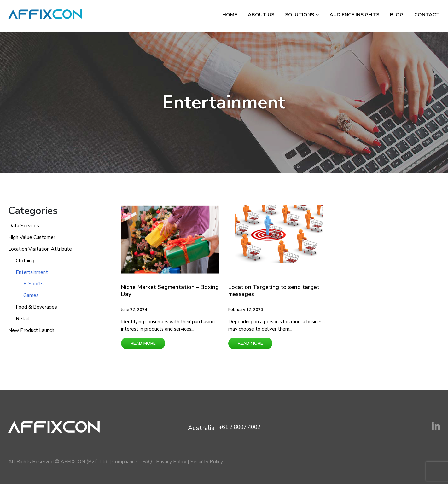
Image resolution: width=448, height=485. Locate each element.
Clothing (25, 261)
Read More (143, 344)
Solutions (300, 15)
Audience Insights (354, 15)
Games (31, 295)
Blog (397, 15)
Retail (23, 319)
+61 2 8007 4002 (239, 428)
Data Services (24, 226)
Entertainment (32, 272)
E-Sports (33, 284)
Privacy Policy (172, 462)
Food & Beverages (36, 307)
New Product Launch (31, 330)
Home (230, 15)
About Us (261, 15)
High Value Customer (32, 237)
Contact (427, 15)
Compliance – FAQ (132, 462)
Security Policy (208, 462)
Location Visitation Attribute (40, 249)
